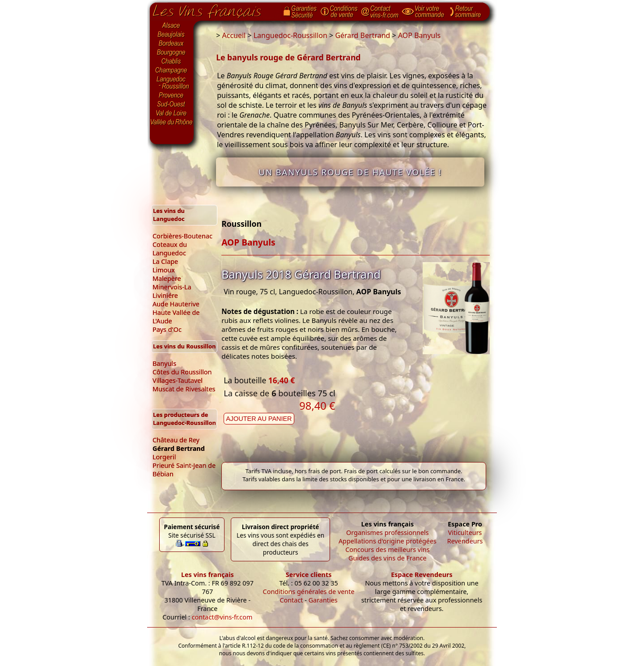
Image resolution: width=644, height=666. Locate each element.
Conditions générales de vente (309, 592)
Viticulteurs (465, 532)
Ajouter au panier (259, 419)
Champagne (172, 71)
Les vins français (208, 575)
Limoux (164, 270)
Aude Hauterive (176, 304)
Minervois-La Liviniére (172, 291)
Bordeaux (172, 44)
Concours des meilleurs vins (388, 549)
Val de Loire (172, 113)
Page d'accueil (214, 9)
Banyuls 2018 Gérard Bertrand (301, 274)
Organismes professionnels (388, 532)
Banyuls (164, 363)
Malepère (167, 278)
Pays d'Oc (167, 329)
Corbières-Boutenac (182, 236)
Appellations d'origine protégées (388, 541)
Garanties (323, 600)
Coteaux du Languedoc (170, 249)
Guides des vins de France (388, 558)
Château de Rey (176, 440)
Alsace (172, 25)
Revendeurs (465, 541)
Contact (291, 600)
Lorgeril (164, 457)
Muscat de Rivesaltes (184, 389)
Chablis (172, 62)
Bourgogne (172, 53)
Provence (172, 95)
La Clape (165, 261)
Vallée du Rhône (172, 122)
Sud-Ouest (172, 104)
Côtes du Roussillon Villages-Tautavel (182, 376)
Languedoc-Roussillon (172, 83)
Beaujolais (172, 35)
